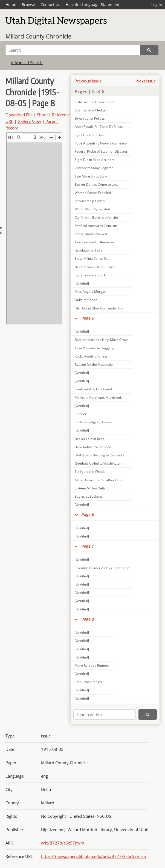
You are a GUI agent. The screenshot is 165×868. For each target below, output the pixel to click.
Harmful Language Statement (93, 5)
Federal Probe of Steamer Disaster (101, 151)
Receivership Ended (90, 201)
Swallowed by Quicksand (93, 389)
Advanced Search (27, 63)
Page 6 (88, 514)
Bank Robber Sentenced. (93, 447)
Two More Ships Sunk (91, 176)
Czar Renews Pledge (90, 110)
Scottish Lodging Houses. (94, 422)
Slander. (81, 414)
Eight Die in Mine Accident (95, 160)
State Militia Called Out (92, 259)
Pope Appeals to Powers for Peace (101, 143)
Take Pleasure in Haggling (95, 348)
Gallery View (29, 121)
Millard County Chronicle (38, 36)
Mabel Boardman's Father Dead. (99, 480)
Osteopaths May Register (94, 168)
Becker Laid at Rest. (90, 439)
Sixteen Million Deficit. (92, 488)
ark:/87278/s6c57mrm (63, 843)
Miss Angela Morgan (90, 292)
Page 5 (88, 318)
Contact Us (50, 5)
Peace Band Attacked (91, 234)
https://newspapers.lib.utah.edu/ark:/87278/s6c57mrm (94, 856)
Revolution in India (89, 250)
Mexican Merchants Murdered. (98, 398)
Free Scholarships (88, 682)
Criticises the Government (95, 102)
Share (42, 115)
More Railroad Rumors (92, 665)
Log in (157, 5)
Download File (19, 115)
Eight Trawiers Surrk (90, 275)
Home (11, 5)
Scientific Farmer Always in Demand (102, 568)
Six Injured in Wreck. (90, 472)
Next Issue (146, 81)
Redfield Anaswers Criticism (96, 226)
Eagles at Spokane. (89, 496)
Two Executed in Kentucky (94, 242)
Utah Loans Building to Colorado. (100, 455)
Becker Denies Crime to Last (96, 184)
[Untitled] (82, 283)
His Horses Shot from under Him (99, 308)
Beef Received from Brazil (94, 267)
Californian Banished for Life (96, 218)
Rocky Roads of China (91, 356)
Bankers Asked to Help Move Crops (102, 340)
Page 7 (88, 546)
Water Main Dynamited (92, 209)
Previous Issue (88, 81)
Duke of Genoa (86, 300)
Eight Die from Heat (90, 135)
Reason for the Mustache (94, 364)
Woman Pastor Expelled (93, 193)
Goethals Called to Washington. (99, 463)
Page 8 (88, 619)
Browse (28, 5)
